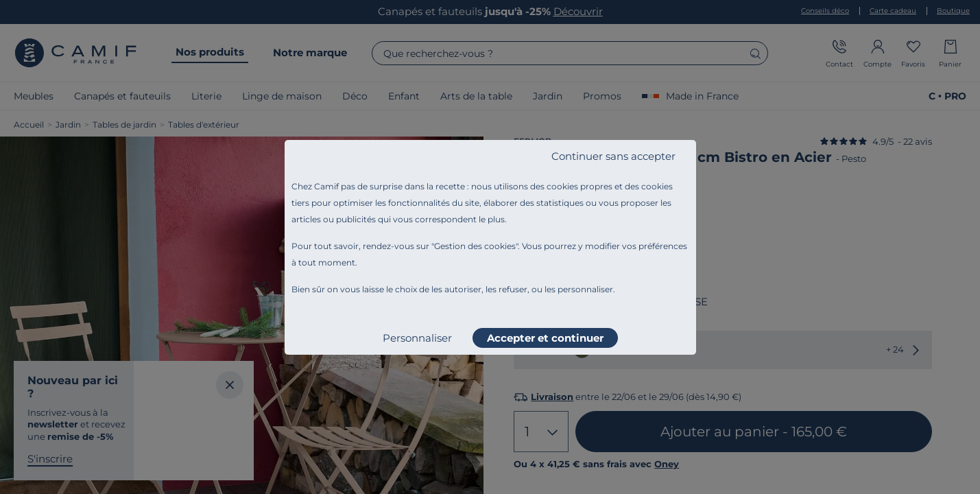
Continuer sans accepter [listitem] (613, 156)
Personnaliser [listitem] (417, 338)
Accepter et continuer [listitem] (545, 338)
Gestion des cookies (475, 246)
